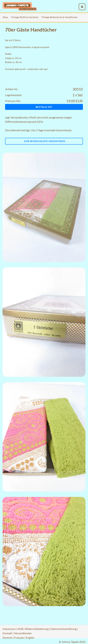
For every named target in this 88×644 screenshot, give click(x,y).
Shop (5, 17)
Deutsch (7, 638)
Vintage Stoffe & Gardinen (25, 17)
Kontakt (7, 633)
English (30, 638)
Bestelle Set (44, 107)
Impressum (9, 629)
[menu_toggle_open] (82, 7)
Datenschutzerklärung (63, 629)
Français (19, 638)
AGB (20, 629)
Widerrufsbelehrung (37, 629)
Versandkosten (19, 117)
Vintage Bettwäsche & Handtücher (60, 17)
